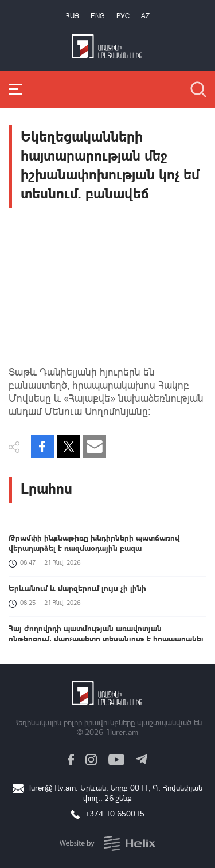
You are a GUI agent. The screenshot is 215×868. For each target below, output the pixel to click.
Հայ (73, 16)
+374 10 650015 (115, 813)
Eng (98, 16)
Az (145, 16)
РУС (123, 16)
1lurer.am (122, 732)
